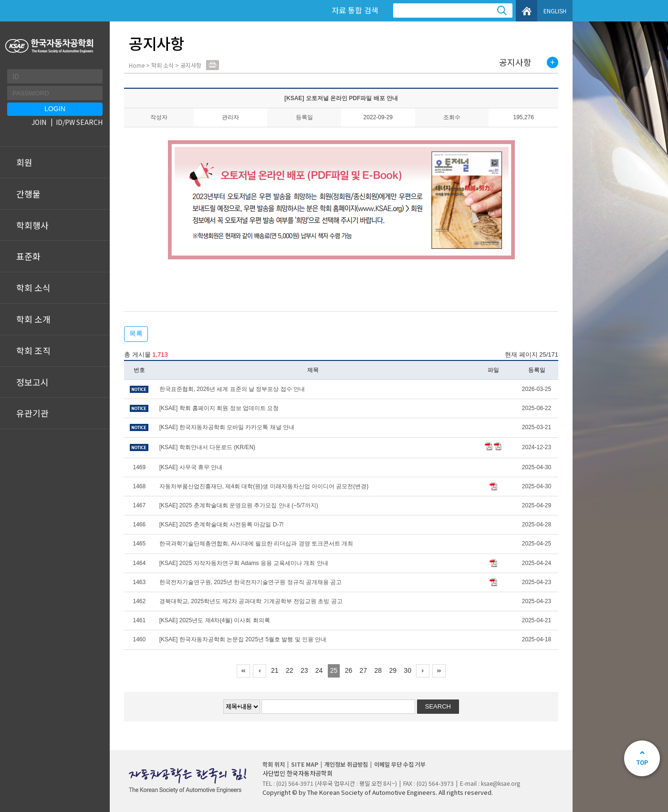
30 (407, 670)
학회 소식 (33, 288)
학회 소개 (33, 319)
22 (290, 670)
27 (364, 670)
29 (393, 670)
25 (334, 670)
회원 (24, 162)
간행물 (28, 194)
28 (378, 670)
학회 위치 (274, 764)
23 (304, 670)
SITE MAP (305, 764)
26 (349, 670)
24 (319, 670)
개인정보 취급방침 (346, 764)
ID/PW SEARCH (79, 122)
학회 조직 (33, 350)
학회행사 (32, 225)
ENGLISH (555, 11)
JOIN (39, 122)
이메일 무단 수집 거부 (400, 764)
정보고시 (32, 382)
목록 (136, 333)
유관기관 (32, 413)
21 (275, 670)
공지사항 (515, 62)
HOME (527, 11)
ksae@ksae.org (501, 783)
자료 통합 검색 (355, 10)
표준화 (28, 256)
